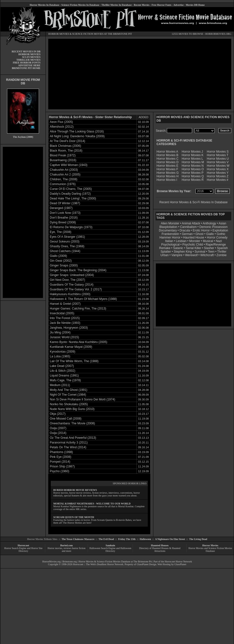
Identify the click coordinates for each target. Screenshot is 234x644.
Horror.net (23, 545)
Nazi (219, 241)
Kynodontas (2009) (62, 352)
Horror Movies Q (193, 176)
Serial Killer (194, 248)
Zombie (221, 255)
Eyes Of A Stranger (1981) (67, 237)
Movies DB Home (195, 5)
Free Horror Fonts (161, 5)
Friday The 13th (127, 539)
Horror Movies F (167, 169)
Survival (200, 252)
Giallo (210, 234)
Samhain (110, 545)
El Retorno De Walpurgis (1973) (71, 227)
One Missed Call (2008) (66, 419)
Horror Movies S (218, 152)
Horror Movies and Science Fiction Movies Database (210, 550)
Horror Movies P (193, 173)
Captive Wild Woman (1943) (69, 165)
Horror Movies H (168, 176)
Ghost (199, 234)
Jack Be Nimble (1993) (65, 323)
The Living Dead (198, 539)
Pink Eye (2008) (60, 457)
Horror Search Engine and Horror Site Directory (23, 550)
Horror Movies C (168, 159)
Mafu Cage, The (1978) (65, 380)
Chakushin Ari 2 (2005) (65, 175)
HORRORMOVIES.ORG (218, 34)
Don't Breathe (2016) (64, 218)
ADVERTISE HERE (29, 65)
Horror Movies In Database (44, 5)
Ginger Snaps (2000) (64, 265)
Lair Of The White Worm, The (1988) (74, 361)
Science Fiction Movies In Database (80, 5)
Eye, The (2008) (61, 232)
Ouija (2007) (58, 428)
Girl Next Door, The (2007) (67, 280)
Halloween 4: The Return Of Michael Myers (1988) (83, 299)
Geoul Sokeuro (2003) (65, 242)
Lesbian (182, 241)
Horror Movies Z (218, 176)
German (187, 234)
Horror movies (55, 548)
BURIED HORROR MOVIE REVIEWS (75, 490)
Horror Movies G (168, 173)
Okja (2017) (58, 414)
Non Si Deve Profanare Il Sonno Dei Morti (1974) (82, 399)
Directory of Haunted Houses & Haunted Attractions (160, 550)
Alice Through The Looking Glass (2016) (77, 131)
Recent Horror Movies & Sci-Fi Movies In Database (193, 202)
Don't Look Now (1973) (65, 213)
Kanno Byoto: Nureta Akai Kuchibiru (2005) (79, 342)
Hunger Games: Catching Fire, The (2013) (78, 309)
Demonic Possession (213, 227)
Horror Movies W (218, 166)
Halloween (145, 539)
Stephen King (183, 252)
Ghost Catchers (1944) (65, 251)
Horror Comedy (217, 238)
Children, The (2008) (64, 179)
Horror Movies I (167, 180)
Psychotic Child (193, 245)
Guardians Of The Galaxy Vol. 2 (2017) (76, 289)
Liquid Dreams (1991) (64, 376)
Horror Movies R (193, 180)
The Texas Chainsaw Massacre (78, 539)
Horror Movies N (193, 166)
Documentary (168, 230)
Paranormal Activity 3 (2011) (69, 443)
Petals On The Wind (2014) (68, 447)
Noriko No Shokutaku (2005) (69, 404)
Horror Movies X (218, 169)
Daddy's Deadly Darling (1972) (70, 194)
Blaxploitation (168, 227)
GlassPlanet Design (147, 564)
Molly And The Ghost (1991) (68, 390)
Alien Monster (170, 223)
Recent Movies (142, 5)
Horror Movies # (218, 180)
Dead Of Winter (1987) (65, 203)
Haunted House (194, 238)
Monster (195, 241)
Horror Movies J (192, 152)
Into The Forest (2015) (65, 318)
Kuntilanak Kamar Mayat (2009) (71, 347)
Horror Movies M (193, 162)
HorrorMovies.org (51, 562)
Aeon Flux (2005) (61, 122)
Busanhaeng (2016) (63, 160)
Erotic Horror (201, 230)
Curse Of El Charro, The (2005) (71, 189)
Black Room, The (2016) (66, 151)
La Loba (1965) (60, 356)
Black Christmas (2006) (65, 146)
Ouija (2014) (58, 433)
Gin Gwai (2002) (61, 261)
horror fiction (79, 548)
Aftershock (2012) (62, 127)
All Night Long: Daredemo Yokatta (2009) (77, 136)
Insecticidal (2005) (62, 313)
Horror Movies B (168, 155)
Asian (222, 223)
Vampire (177, 255)
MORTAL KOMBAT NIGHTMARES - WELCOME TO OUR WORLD (92, 504)
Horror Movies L (192, 159)
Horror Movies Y (218, 173)
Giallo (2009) (58, 256)
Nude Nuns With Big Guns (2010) (72, 409)
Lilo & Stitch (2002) (62, 371)
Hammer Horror (170, 238)
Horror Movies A (167, 152)
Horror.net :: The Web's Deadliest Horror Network (98, 564)
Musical (208, 241)
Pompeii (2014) (60, 462)
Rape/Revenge (216, 245)
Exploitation (220, 230)
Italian (169, 241)
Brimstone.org (69, 562)
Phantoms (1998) (61, 452)
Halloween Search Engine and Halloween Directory (110, 550)
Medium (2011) (60, 385)
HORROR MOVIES (59, 34)
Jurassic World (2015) (64, 337)
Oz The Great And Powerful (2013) (73, 438)
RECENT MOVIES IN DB (26, 52)
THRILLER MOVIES (28, 60)
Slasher (209, 248)
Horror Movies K (193, 155)
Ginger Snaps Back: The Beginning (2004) (78, 270)
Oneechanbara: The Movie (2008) (72, 423)
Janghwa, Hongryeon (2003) (69, 328)
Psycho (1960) (59, 471)
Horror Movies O (193, 169)
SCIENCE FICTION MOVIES (88, 34)
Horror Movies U (218, 159)
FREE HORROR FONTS (27, 63)
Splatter (166, 252)
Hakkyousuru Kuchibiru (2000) (70, 294)
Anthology (209, 223)
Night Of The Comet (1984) (68, 395)
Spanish (222, 248)
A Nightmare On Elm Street (170, 539)
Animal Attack (191, 223)
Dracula (185, 230)
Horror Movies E (168, 166)
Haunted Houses (160, 545)
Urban (165, 255)
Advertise (179, 5)
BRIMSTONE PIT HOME (26, 68)
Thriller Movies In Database (116, 5)
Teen (211, 252)
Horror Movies (210, 545)
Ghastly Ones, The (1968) (67, 246)
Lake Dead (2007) (62, 366)
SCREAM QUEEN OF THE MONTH (74, 517)
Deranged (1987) (61, 208)
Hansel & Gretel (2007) (65, 304)
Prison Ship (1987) (62, 466)
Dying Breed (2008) (63, 222)
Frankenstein (170, 234)
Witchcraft (207, 255)
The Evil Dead (106, 539)
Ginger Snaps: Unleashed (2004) (72, 275)
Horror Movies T (218, 155)
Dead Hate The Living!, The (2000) (73, 198)
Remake (165, 248)
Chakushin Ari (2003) (64, 170)
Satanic (178, 248)
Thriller (222, 252)
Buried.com (67, 545)
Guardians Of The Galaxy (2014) (72, 285)
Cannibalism (188, 227)
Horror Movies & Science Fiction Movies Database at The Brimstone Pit (115, 562)
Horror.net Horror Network (178, 562)
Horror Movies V (218, 162)
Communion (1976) (63, 184)
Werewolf (191, 255)
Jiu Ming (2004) (60, 332)
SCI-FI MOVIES (31, 57)
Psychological (170, 245)
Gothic (221, 234)
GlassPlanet (180, 564)
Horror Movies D (168, 162)
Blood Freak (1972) (63, 155)
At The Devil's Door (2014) (67, 141)
